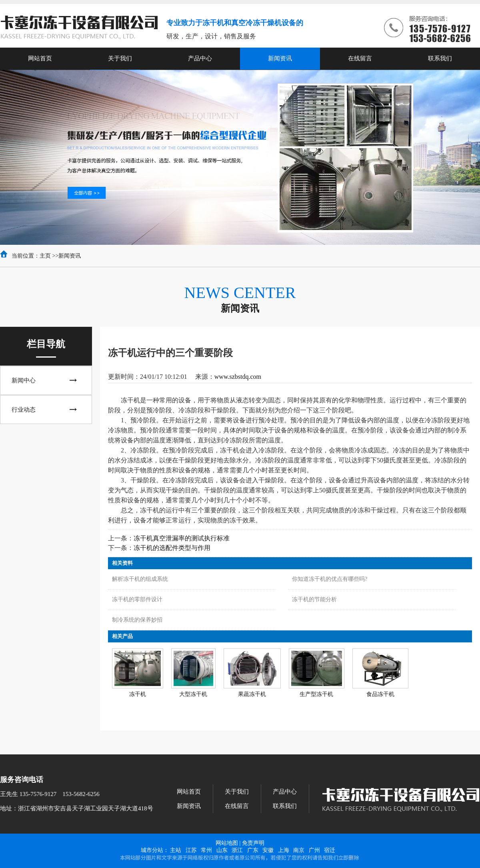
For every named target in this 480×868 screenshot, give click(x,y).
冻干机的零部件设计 (137, 599)
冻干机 (138, 694)
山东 (222, 850)
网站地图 (227, 843)
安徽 (268, 850)
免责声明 (253, 843)
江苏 (191, 850)
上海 (284, 850)
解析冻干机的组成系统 (140, 579)
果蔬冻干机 (252, 694)
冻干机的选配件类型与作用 (172, 548)
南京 (299, 850)
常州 (206, 850)
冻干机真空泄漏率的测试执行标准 (182, 538)
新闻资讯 (70, 256)
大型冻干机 (193, 694)
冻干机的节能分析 (314, 599)
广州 (314, 850)
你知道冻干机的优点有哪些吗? (330, 579)
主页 (45, 256)
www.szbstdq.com (238, 377)
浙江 (237, 850)
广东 (253, 850)
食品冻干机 (380, 694)
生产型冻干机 (316, 694)
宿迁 (330, 850)
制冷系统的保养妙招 (137, 620)
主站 (176, 850)
